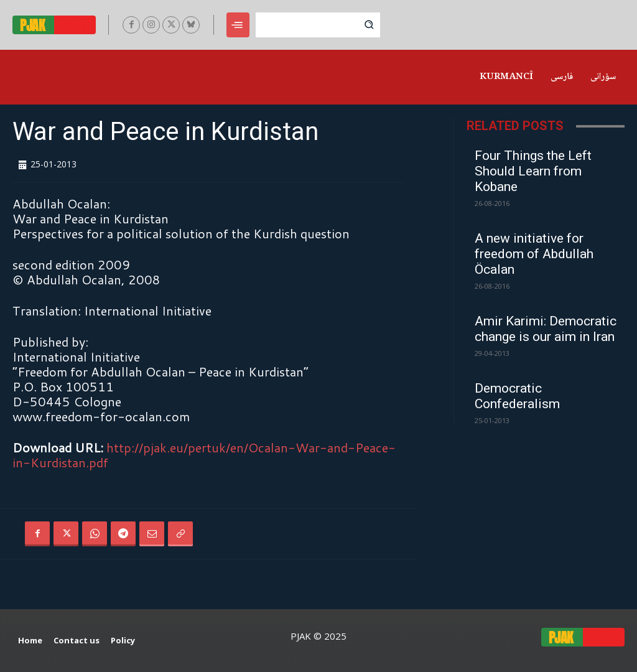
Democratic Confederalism (517, 396)
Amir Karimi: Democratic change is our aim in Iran (546, 329)
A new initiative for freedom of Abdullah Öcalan (534, 254)
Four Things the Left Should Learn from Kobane (533, 171)
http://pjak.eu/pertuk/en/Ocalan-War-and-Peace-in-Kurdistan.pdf (204, 455)
